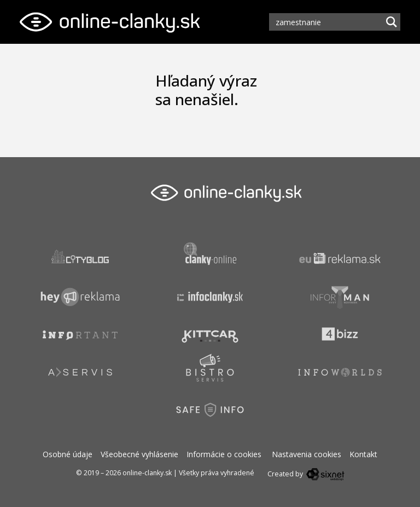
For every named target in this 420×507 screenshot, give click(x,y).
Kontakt (363, 454)
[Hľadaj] (392, 22)
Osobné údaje (68, 454)
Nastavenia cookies (307, 454)
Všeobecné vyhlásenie (139, 454)
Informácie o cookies (224, 454)
